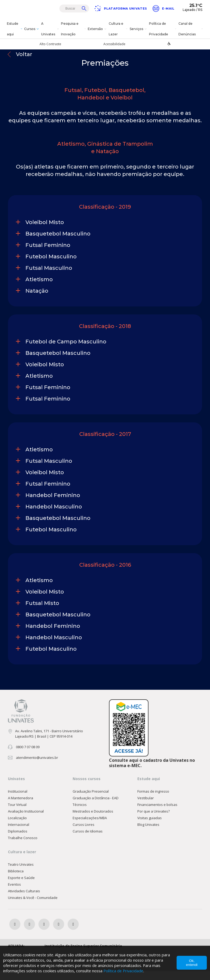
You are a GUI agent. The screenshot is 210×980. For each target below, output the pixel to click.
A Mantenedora (21, 807)
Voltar (24, 64)
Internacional (19, 834)
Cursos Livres (84, 834)
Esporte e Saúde (21, 887)
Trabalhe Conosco (23, 847)
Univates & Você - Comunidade (33, 907)
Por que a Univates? (154, 820)
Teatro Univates (21, 873)
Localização (17, 827)
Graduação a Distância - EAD (96, 807)
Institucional (18, 800)
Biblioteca (16, 880)
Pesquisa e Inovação (74, 29)
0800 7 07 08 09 (28, 756)
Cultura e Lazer (119, 29)
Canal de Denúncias (191, 29)
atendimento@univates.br (37, 767)
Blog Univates (148, 834)
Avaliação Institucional (26, 820)
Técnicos (80, 814)
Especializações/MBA (90, 827)
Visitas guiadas (150, 827)
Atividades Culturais (24, 900)
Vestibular (146, 807)
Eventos (14, 893)
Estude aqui (15, 29)
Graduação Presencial (91, 800)
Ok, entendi (192, 963)
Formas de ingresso (153, 800)
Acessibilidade (114, 44)
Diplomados (18, 840)
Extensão (98, 29)
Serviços (139, 29)
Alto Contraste (50, 44)
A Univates (51, 29)
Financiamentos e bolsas (157, 814)
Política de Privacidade (163, 29)
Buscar (84, 9)
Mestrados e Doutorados (93, 820)
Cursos (32, 29)
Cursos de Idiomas (88, 840)
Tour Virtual (17, 814)
